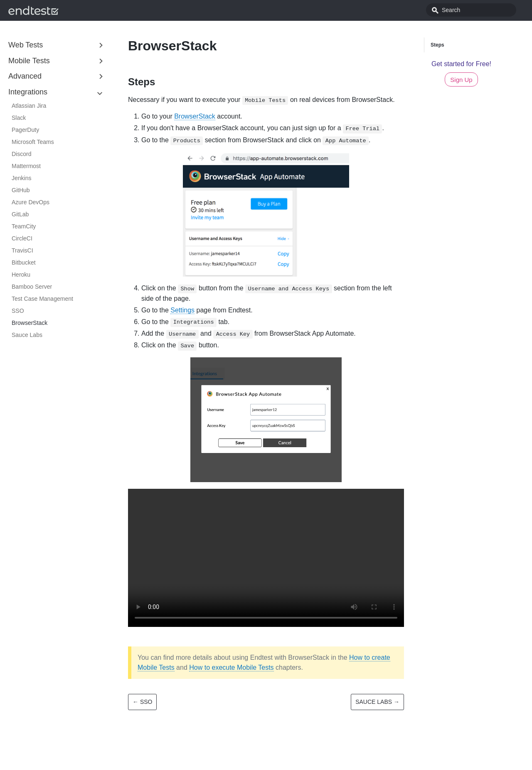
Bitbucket (24, 262)
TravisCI (22, 250)
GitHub (21, 190)
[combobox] (480, 10)
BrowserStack (30, 323)
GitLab (20, 214)
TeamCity (24, 226)
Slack (19, 118)
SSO (18, 311)
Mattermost (26, 166)
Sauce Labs (27, 335)
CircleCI (22, 238)
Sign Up (461, 80)
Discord (21, 154)
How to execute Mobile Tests (231, 667)
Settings (182, 310)
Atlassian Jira (29, 106)
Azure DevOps (31, 202)
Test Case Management (42, 299)
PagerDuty (25, 130)
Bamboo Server (32, 287)
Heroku (21, 275)
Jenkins (21, 178)
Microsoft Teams (33, 142)
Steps (437, 45)
